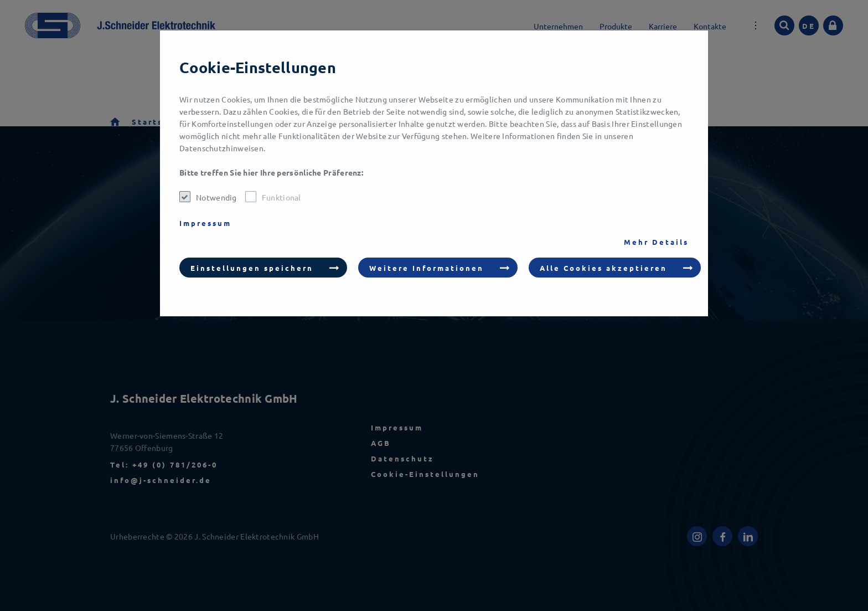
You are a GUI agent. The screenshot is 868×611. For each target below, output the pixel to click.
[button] (263, 268)
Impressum (205, 223)
